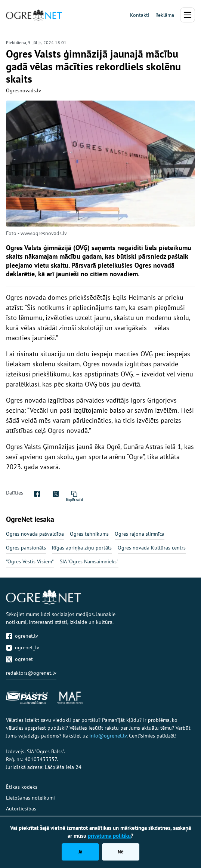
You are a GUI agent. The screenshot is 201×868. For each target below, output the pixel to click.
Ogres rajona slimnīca (140, 534)
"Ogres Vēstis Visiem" (30, 561)
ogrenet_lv (23, 647)
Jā (80, 852)
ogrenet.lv (22, 636)
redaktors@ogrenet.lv (31, 673)
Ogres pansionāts (26, 548)
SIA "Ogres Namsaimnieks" (89, 561)
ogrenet (19, 659)
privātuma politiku (109, 836)
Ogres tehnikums (89, 534)
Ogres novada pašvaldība (35, 534)
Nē (121, 852)
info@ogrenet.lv (108, 736)
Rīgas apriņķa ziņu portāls (82, 548)
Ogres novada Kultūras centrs (152, 548)
